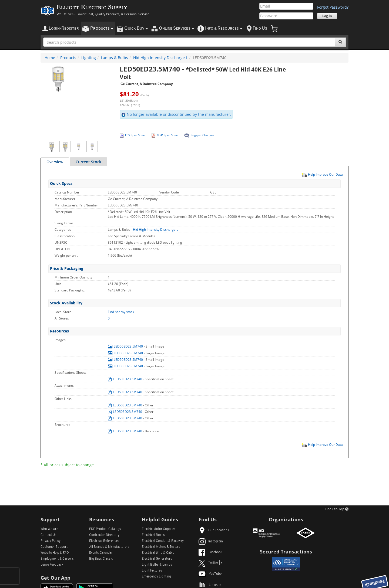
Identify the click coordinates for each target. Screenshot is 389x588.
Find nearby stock (121, 312)
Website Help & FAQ (55, 553)
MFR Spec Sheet (168, 135)
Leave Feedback (52, 565)
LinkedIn (210, 585)
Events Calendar (101, 553)
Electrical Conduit (163, 541)
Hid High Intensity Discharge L (160, 58)
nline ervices (176, 28)
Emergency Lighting (156, 577)
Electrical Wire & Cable (158, 553)
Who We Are (49, 529)
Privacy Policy (51, 541)
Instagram (211, 542)
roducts (102, 28)
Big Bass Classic (101, 559)
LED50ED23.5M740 (126, 346)
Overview (55, 162)
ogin (64, 28)
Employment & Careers (57, 559)
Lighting (89, 58)
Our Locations (214, 531)
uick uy (136, 28)
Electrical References (104, 541)
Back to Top (337, 509)
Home (50, 58)
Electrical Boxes (153, 535)
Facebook (210, 552)
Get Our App (55, 578)
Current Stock (88, 162)
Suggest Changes (202, 135)
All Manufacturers (109, 547)
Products (68, 58)
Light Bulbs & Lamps (157, 565)
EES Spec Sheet (135, 135)
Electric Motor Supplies (159, 529)
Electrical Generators (157, 559)
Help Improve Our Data (322, 174)
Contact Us (48, 535)
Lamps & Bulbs (115, 58)
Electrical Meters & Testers (161, 547)
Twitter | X (211, 563)
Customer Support (54, 547)
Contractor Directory (104, 535)
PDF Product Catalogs (105, 529)
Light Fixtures (152, 571)
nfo (224, 28)
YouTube (210, 574)
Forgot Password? (333, 7)
